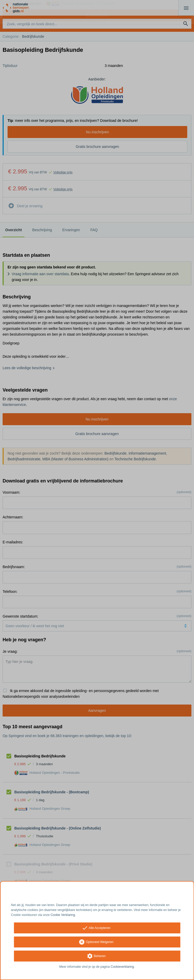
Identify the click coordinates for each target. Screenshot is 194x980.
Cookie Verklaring (63, 915)
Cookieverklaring (122, 967)
